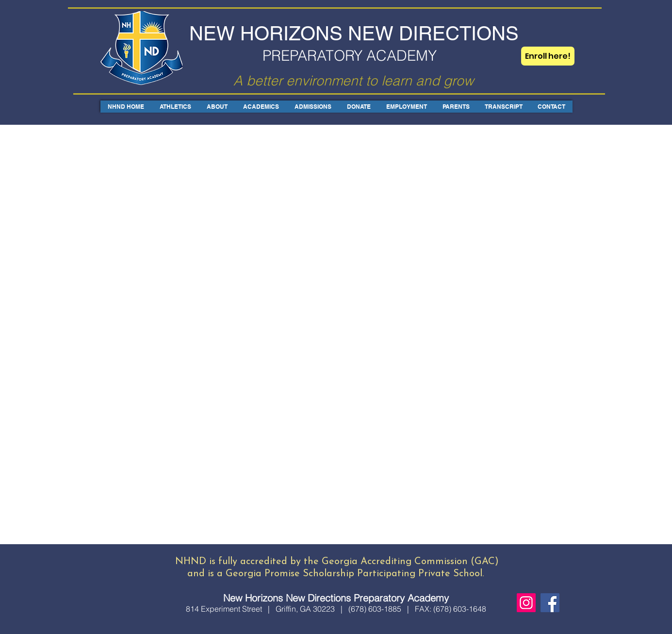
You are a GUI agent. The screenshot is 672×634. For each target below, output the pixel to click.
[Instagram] (526, 603)
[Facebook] (550, 603)
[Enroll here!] (548, 56)
